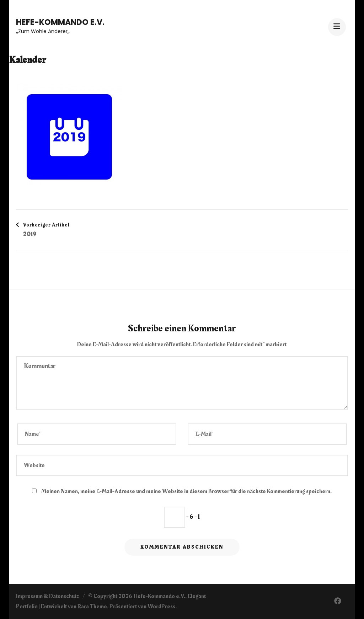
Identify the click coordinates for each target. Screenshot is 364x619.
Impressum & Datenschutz (47, 596)
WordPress (161, 607)
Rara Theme (92, 607)
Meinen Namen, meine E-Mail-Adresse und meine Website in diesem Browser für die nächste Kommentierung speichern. (186, 491)
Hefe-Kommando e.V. (60, 22)
